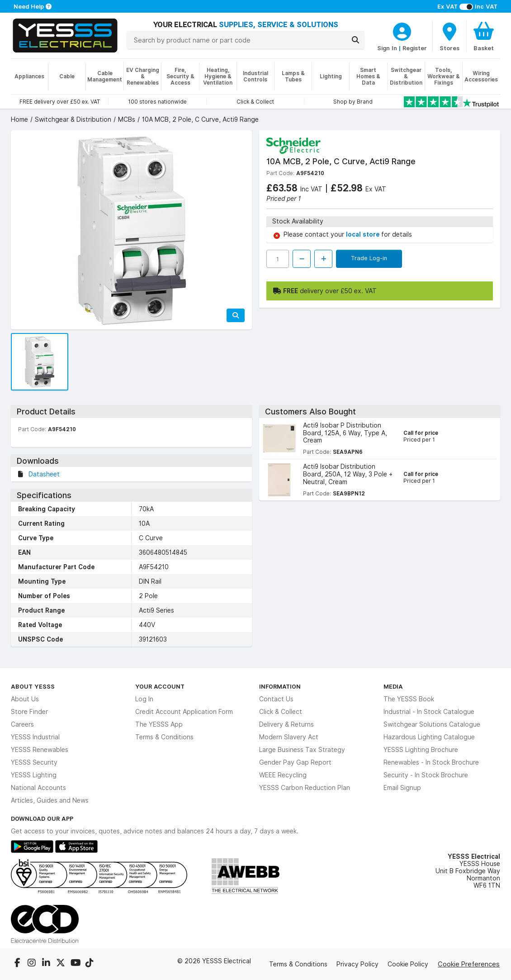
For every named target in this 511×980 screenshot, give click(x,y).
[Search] (355, 40)
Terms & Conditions (164, 737)
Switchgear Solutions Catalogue (432, 724)
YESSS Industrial (35, 737)
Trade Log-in (369, 258)
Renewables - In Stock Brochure (431, 762)
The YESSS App (159, 724)
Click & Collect (281, 712)
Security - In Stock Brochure (426, 775)
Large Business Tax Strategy (302, 750)
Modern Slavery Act (289, 737)
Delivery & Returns (286, 724)
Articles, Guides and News (50, 800)
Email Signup (402, 788)
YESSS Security (34, 762)
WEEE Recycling (283, 775)
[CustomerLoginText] (402, 30)
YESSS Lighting (34, 775)
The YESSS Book (409, 699)
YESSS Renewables (40, 750)
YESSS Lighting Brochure (421, 750)
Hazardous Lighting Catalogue (429, 737)
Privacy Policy (357, 964)
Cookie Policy (408, 964)
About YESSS (33, 686)
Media (393, 686)
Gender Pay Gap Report (295, 762)
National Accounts (38, 788)
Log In (144, 699)
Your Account (160, 686)
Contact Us (276, 699)
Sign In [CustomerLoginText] (387, 48)
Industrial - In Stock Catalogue (429, 712)
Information (280, 686)
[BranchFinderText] (449, 36)
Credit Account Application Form (184, 712)
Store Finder (29, 712)
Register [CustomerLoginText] (415, 48)
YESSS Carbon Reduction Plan (305, 788)
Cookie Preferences (469, 964)
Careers (22, 724)
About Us (25, 699)
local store (364, 234)
